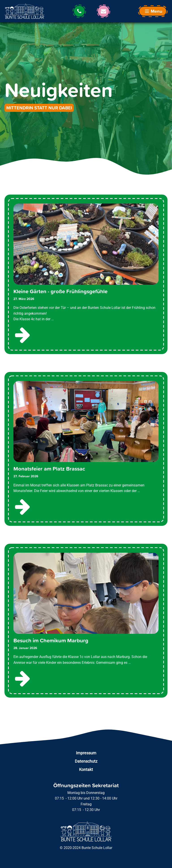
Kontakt (86, 769)
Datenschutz (86, 761)
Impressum (86, 753)
